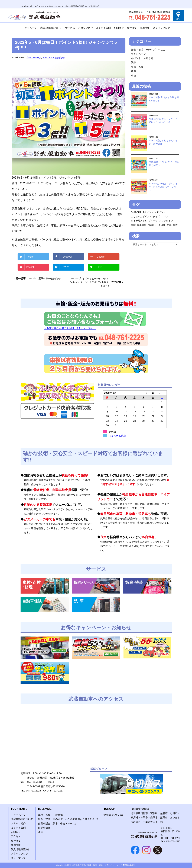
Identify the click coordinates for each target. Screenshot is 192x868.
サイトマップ (18, 858)
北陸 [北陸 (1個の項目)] (133, 225)
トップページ (29, 28)
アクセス (16, 836)
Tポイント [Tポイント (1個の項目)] (148, 212)
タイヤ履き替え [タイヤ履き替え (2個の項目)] (139, 221)
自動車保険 (44, 828)
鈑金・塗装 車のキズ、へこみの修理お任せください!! (68, 819)
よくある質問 (103, 28)
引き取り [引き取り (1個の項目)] (152, 225)
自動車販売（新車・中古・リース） (58, 823)
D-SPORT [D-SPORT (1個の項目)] (136, 212)
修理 (134, 71)
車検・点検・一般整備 (50, 815)
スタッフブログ (161, 28)
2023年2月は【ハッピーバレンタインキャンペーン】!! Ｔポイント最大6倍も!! (89, 282)
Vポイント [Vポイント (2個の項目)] (160, 212)
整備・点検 (137, 67)
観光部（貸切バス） (115, 815)
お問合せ (119, 28)
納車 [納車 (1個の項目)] (169, 225)
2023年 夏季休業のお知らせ (44, 278)
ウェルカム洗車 (117, 436)
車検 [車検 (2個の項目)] (175, 225)
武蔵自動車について (51, 28)
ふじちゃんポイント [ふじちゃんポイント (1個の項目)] (141, 216)
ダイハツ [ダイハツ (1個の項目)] (153, 221)
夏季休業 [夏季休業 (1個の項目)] (142, 225)
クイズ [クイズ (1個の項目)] (156, 216)
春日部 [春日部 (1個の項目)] (162, 225)
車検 (134, 75)
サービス (70, 28)
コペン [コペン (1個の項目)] (165, 216)
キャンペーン (34, 58)
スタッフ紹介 (86, 28)
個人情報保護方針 (21, 849)
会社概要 (132, 28)
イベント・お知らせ (54, 58)
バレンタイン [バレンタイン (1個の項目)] (166, 221)
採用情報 (145, 28)
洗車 (134, 62)
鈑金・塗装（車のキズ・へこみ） (149, 50)
